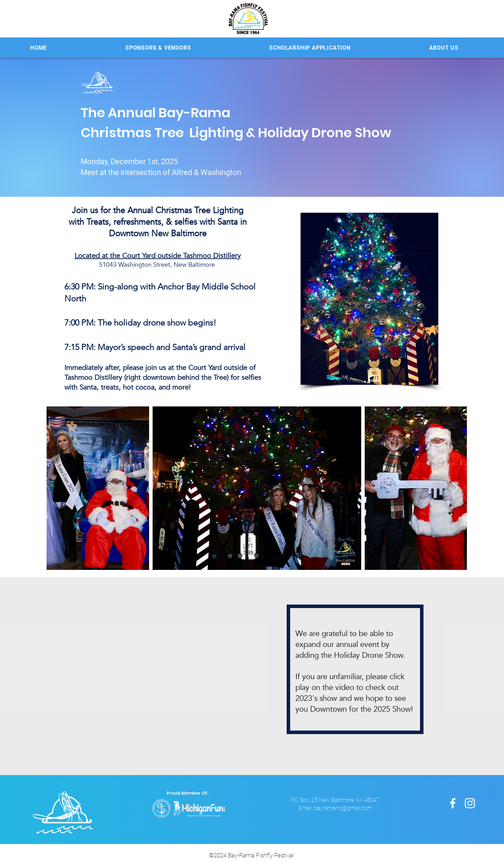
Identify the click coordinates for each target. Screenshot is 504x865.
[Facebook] (453, 803)
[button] (158, 48)
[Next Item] (455, 488)
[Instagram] (470, 803)
